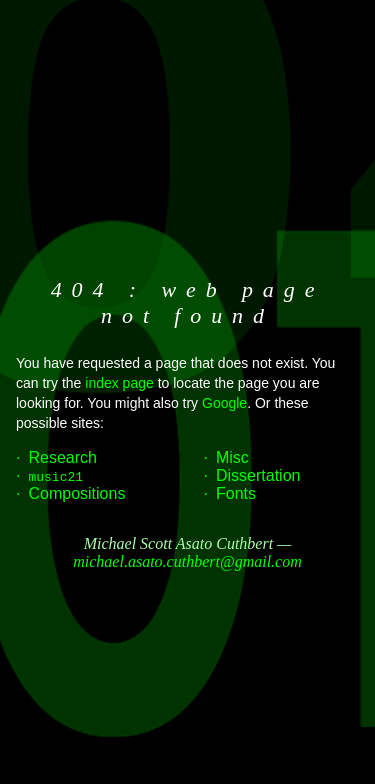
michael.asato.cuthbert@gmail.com (187, 561)
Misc (232, 457)
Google (224, 403)
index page (119, 383)
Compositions (76, 493)
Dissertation (258, 475)
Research (62, 457)
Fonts (236, 493)
